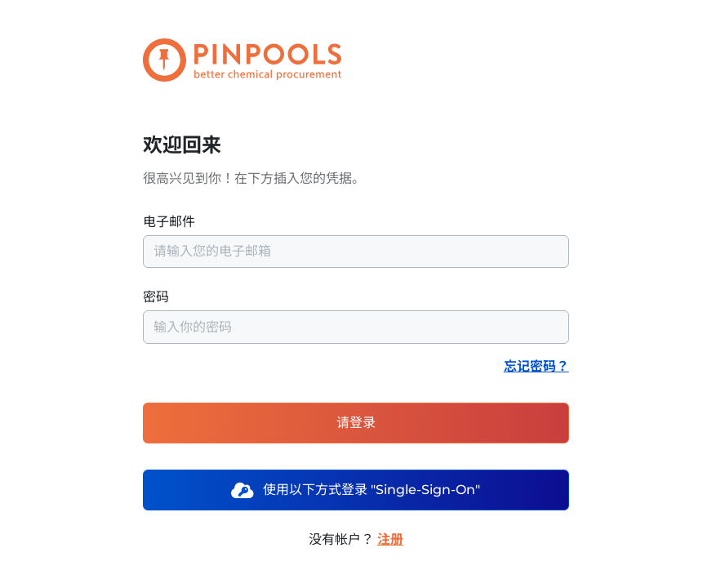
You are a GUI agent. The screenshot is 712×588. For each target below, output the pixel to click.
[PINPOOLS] (210, 60)
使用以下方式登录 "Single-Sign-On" (356, 490)
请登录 (356, 423)
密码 (356, 316)
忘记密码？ (536, 366)
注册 (390, 539)
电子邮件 (356, 241)
